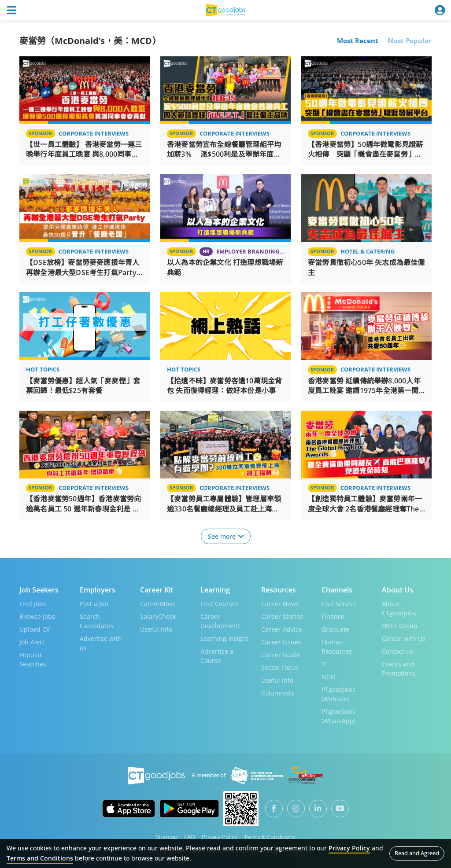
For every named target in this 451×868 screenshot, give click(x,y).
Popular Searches (33, 659)
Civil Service (339, 603)
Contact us (397, 651)
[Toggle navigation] (11, 10)
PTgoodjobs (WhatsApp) (338, 716)
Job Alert (32, 642)
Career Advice (282, 629)
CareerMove (158, 603)
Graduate (335, 629)
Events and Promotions (399, 668)
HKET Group (400, 625)
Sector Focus (280, 667)
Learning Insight (224, 638)
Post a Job (94, 603)
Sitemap (167, 836)
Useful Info (156, 629)
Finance (333, 616)
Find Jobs (33, 603)
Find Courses (220, 603)
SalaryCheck (158, 616)
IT (324, 664)
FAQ (190, 836)
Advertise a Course (217, 655)
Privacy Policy (220, 836)
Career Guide (281, 654)
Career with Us (404, 638)
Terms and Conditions (40, 858)
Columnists (278, 693)
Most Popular (410, 40)
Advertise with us (101, 643)
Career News (280, 603)
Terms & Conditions (270, 836)
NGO (329, 676)
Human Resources (337, 646)
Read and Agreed (417, 853)
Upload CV (35, 629)
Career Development (220, 621)
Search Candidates (96, 621)
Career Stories (282, 616)
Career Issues (281, 642)
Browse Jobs (37, 616)
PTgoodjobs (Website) (338, 694)
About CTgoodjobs (399, 608)
